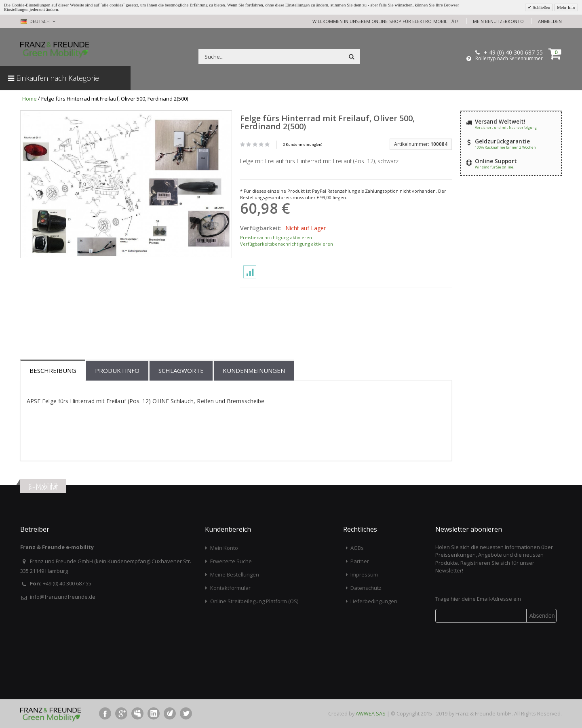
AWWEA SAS (371, 713)
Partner (360, 561)
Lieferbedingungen (374, 601)
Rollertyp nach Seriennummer (509, 59)
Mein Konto (224, 548)
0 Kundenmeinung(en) (303, 144)
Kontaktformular (230, 588)
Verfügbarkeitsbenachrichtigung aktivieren (287, 244)
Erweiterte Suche (231, 561)
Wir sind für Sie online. (494, 167)
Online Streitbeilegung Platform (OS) (254, 601)
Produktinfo (117, 370)
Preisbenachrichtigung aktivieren (276, 237)
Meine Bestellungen (235, 574)
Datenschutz (366, 588)
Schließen (541, 7)
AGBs (357, 548)
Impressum (364, 574)
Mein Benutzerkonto (498, 21)
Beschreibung (53, 370)
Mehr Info (566, 7)
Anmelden (550, 21)
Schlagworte (181, 370)
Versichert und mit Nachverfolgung (506, 127)
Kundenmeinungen (254, 370)
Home (30, 99)
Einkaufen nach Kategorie (54, 78)
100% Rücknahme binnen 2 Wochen (505, 147)
